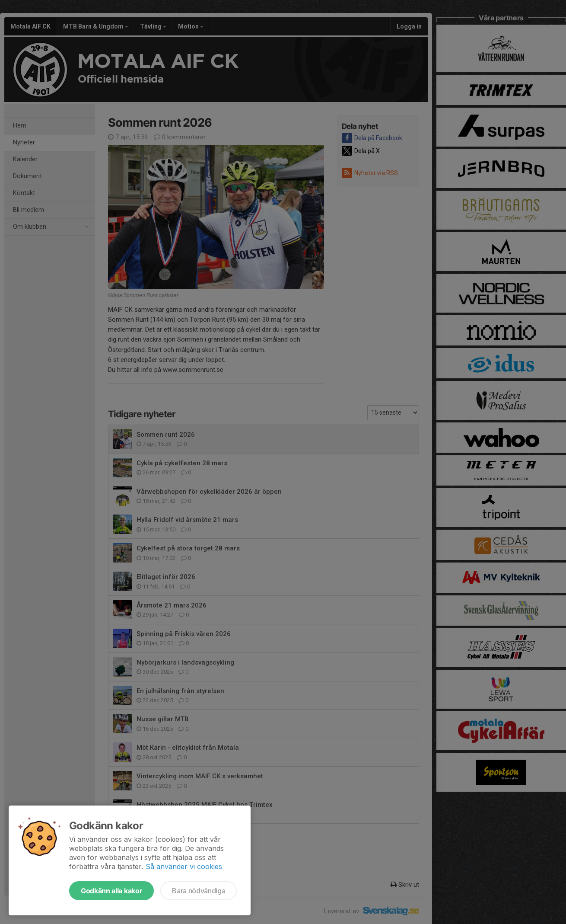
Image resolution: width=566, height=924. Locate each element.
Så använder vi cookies (184, 866)
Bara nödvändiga (199, 891)
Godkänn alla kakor (111, 891)
